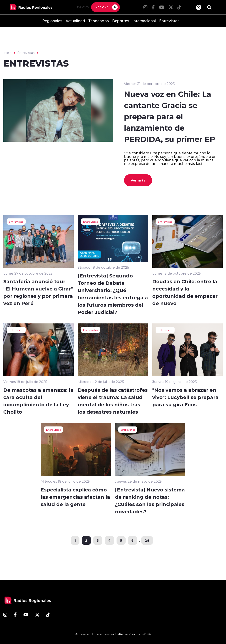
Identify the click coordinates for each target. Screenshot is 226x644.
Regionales (52, 21)
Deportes (121, 21)
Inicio (7, 53)
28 (147, 540)
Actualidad (75, 21)
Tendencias (99, 21)
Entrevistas (169, 21)
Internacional (144, 21)
